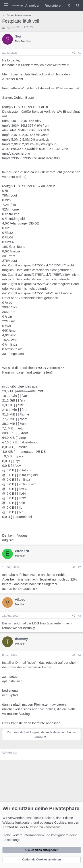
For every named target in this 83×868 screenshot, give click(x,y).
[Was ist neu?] (69, 5)
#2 (79, 567)
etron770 (22, 551)
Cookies (48, 818)
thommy (21, 639)
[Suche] (78, 5)
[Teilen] (74, 53)
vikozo (20, 599)
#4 (79, 655)
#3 (79, 616)
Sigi (8, 27)
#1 (79, 53)
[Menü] (6, 6)
